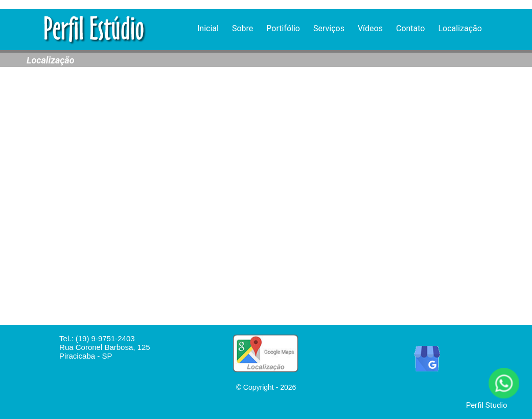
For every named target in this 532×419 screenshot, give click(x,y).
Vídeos (370, 28)
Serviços (329, 28)
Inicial (208, 28)
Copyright (259, 387)
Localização (460, 28)
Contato (411, 28)
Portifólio (283, 28)
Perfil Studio (487, 405)
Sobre (242, 28)
